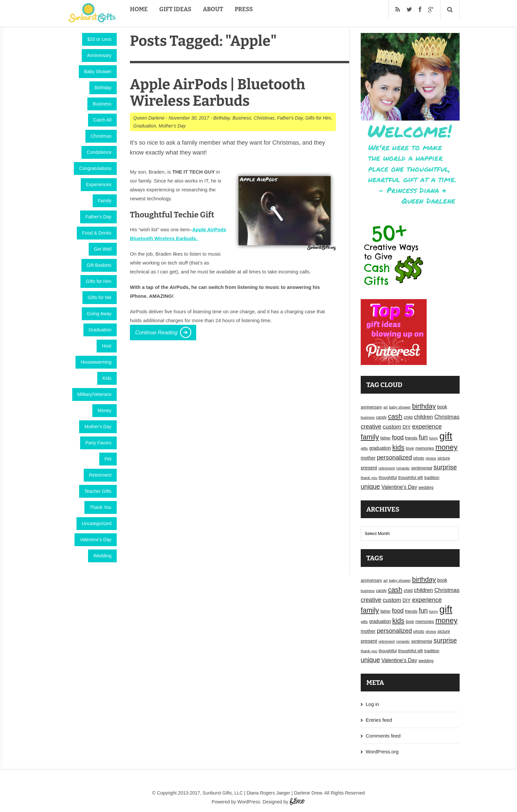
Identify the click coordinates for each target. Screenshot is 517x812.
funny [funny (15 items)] (433, 438)
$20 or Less (99, 39)
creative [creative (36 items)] (371, 427)
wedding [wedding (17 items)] (426, 488)
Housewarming (96, 362)
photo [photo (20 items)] (419, 458)
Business (102, 104)
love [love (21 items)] (410, 448)
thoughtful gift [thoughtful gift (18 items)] (410, 478)
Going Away (99, 314)
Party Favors (98, 443)
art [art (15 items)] (386, 407)
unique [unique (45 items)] (370, 487)
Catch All (102, 120)
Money (105, 410)
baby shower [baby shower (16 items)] (400, 407)
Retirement (100, 475)
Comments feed (383, 736)
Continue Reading (156, 333)
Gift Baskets (99, 265)
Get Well (103, 249)
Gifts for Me (100, 297)
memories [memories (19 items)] (425, 448)
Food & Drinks (97, 233)
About (213, 9)
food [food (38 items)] (398, 437)
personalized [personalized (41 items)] (395, 457)
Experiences (99, 184)
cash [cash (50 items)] (395, 416)
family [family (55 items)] (370, 437)
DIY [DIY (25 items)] (407, 427)
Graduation (100, 330)
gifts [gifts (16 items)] (364, 448)
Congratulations (95, 168)
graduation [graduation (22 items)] (380, 448)
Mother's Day (98, 427)
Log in (372, 704)
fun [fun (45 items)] (423, 437)
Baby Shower (98, 71)
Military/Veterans (94, 394)
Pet (108, 459)
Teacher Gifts (98, 491)
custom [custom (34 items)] (392, 427)
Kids (107, 378)
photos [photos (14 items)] (431, 458)
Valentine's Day (96, 540)
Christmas (101, 136)
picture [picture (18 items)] (444, 458)
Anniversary (99, 55)
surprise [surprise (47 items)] (445, 467)
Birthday (103, 88)
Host (107, 346)
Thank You (101, 507)
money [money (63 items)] (446, 447)
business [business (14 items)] (368, 417)
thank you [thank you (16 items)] (369, 478)
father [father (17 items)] (386, 438)
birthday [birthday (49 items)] (424, 406)
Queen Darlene (149, 118)
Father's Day (98, 217)
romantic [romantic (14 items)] (403, 468)
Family (105, 201)
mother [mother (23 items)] (368, 458)
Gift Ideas (175, 9)
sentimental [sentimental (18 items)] (422, 468)
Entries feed (379, 720)
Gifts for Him (99, 281)
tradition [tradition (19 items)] (432, 477)
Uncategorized (97, 523)
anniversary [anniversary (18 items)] (371, 407)
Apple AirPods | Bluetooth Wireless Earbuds (218, 93)
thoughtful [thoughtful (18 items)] (388, 478)
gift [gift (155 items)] (446, 436)
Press (244, 9)
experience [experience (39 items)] (427, 426)
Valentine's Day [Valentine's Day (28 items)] (399, 487)
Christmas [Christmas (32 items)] (447, 417)
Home (139, 9)
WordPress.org (382, 752)
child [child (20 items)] (408, 417)
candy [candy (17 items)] (381, 417)
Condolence (99, 152)
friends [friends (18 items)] (411, 438)
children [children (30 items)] (424, 417)
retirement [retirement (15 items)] (387, 468)
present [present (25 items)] (369, 468)
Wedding (102, 556)
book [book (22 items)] (442, 407)
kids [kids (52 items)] (398, 447)
